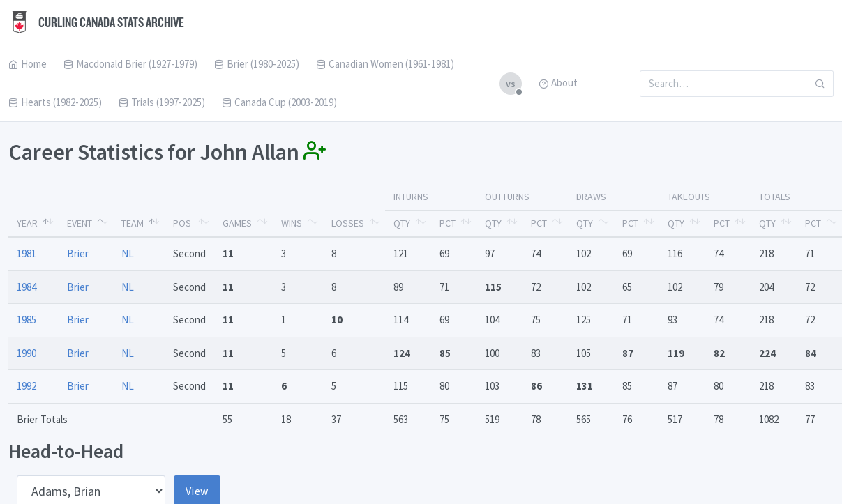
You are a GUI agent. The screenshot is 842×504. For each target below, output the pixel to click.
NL (128, 253)
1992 (27, 386)
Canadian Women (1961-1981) (385, 64)
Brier (78, 253)
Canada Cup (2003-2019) (279, 102)
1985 (27, 320)
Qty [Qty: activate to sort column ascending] (402, 223)
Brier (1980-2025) (257, 64)
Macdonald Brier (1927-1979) (130, 64)
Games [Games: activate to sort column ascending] (237, 223)
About (558, 83)
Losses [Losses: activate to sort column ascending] (348, 223)
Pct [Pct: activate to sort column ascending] (448, 223)
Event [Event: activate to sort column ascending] (80, 223)
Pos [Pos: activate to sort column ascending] (182, 223)
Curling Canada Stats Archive (96, 22)
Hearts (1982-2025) (55, 102)
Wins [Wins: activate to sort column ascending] (292, 223)
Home (28, 64)
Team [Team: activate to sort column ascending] (133, 223)
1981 (27, 253)
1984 (27, 287)
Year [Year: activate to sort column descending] (27, 223)
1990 (27, 353)
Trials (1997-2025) (162, 102)
